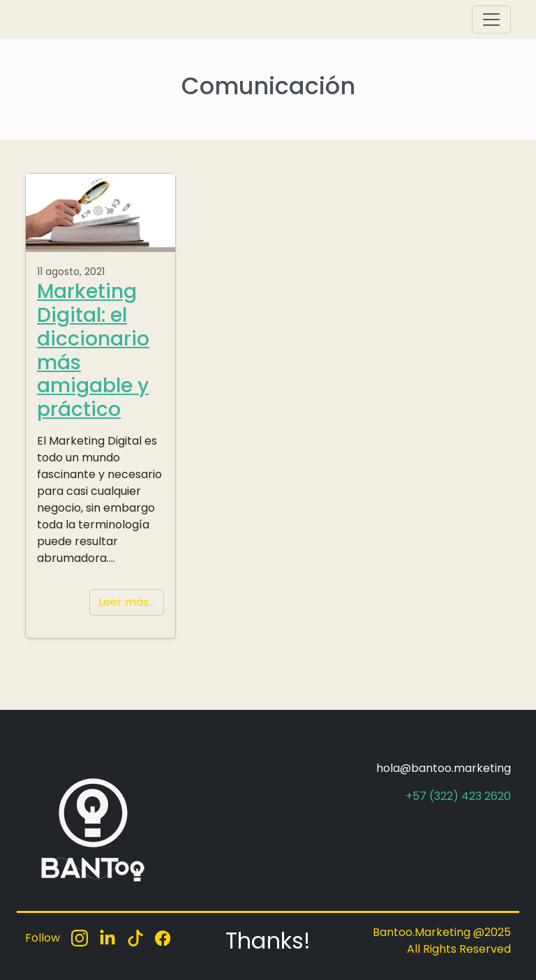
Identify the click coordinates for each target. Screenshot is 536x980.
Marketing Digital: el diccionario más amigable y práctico (93, 350)
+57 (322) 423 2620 (458, 796)
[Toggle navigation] (491, 20)
